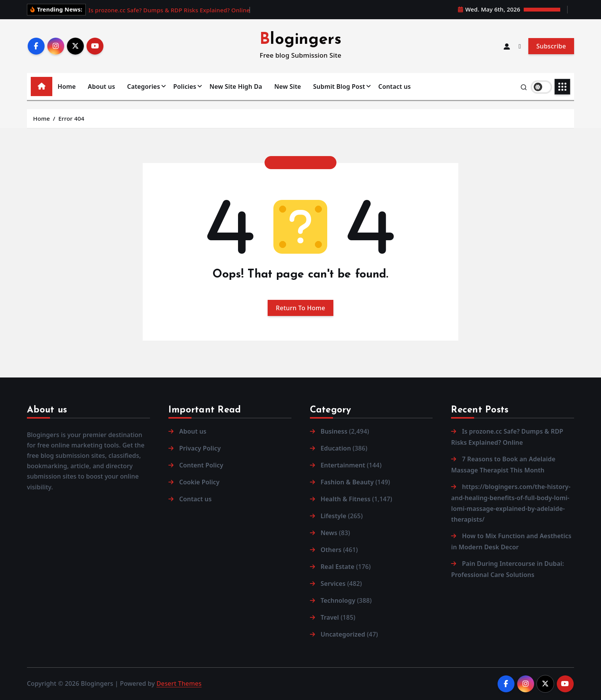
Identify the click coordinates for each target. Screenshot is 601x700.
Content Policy (201, 465)
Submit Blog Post (339, 86)
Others (331, 550)
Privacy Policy (200, 448)
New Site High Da (236, 86)
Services (333, 584)
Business (334, 431)
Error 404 (71, 118)
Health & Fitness (346, 499)
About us (101, 86)
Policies (185, 86)
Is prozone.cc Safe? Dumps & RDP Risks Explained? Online (169, 10)
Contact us (395, 86)
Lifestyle (334, 516)
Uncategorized (343, 634)
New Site (288, 86)
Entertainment (343, 465)
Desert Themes (179, 683)
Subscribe (551, 46)
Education (336, 448)
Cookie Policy (199, 482)
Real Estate (338, 567)
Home (67, 86)
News (329, 533)
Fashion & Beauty (347, 482)
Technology (338, 600)
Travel (330, 617)
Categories (144, 86)
